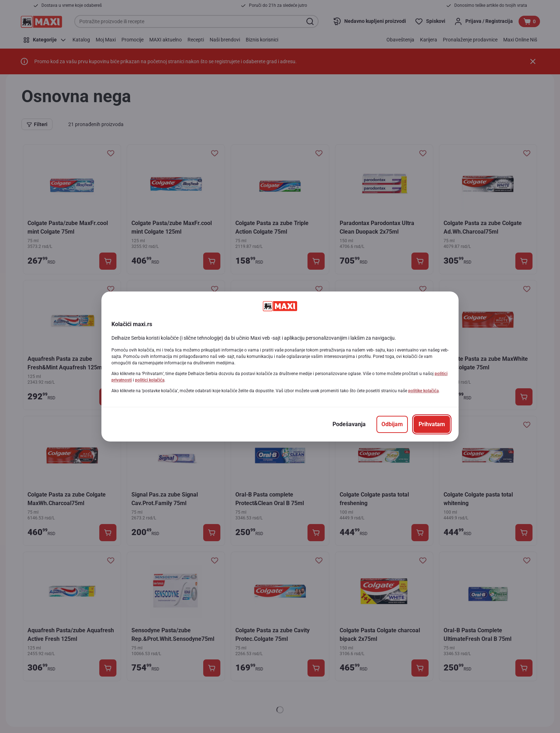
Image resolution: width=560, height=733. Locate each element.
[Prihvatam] (432, 424)
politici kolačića (150, 380)
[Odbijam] (392, 424)
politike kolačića (423, 391)
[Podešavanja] (349, 424)
